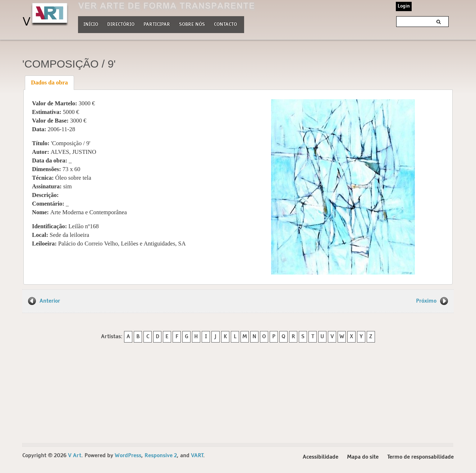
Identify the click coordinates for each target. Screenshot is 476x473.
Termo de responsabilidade (420, 458)
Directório (121, 24)
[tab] (50, 83)
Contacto (225, 25)
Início (91, 25)
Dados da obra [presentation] (49, 82)
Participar (157, 25)
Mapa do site (363, 458)
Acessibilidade (321, 458)
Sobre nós (192, 24)
